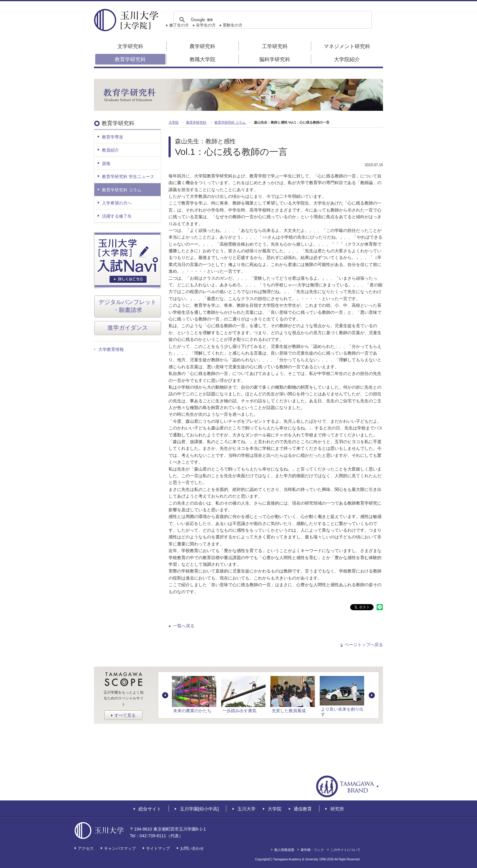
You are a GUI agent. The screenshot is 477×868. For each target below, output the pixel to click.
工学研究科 (275, 46)
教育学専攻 (113, 137)
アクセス (86, 848)
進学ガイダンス (128, 328)
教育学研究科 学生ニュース (128, 177)
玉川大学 (246, 809)
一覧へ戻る (184, 626)
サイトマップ (158, 848)
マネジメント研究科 (347, 46)
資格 (106, 163)
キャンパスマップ (120, 848)
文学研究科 (130, 46)
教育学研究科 (130, 60)
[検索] (272, 20)
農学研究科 (202, 46)
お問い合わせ (192, 848)
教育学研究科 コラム (122, 190)
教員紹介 (110, 150)
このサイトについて (345, 850)
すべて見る (125, 715)
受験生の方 (233, 25)
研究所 (337, 809)
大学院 (275, 809)
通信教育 (303, 809)
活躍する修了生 (117, 216)
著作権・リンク (312, 850)
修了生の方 (179, 25)
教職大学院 (202, 60)
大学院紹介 (347, 60)
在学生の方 (206, 25)
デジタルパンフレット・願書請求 (127, 306)
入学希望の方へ (117, 203)
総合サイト (150, 809)
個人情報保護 (284, 850)
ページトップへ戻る (364, 645)
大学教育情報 (111, 349)
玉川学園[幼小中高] (199, 809)
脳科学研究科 (275, 60)
